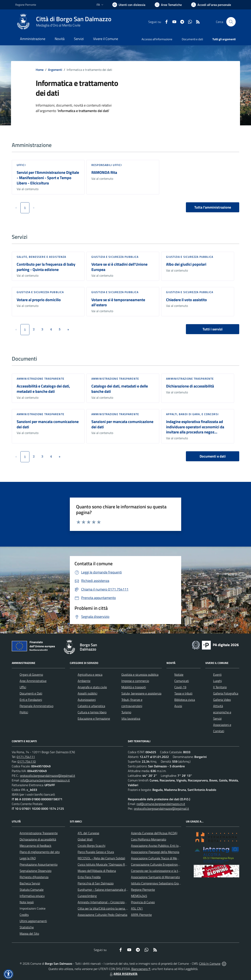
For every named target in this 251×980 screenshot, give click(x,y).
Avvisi (178, 706)
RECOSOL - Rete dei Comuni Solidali (101, 858)
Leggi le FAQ (28, 858)
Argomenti (55, 70)
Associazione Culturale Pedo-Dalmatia (102, 915)
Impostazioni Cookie (33, 908)
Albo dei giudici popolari (186, 264)
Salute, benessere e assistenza (41, 257)
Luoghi (217, 681)
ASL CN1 (137, 908)
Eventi (217, 675)
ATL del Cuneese (88, 833)
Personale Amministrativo (36, 706)
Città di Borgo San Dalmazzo (74, 19)
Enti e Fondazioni (31, 700)
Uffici (21, 165)
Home (40, 70)
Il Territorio (220, 687)
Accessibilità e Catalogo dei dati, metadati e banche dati (43, 389)
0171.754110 (27, 761)
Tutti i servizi (213, 329)
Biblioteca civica (185, 700)
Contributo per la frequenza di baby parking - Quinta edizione (46, 267)
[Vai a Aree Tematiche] (168, 5)
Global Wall (85, 839)
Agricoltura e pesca (90, 675)
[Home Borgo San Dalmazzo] (63, 22)
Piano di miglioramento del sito (40, 852)
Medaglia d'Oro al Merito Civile (58, 25)
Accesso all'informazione (157, 39)
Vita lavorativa (131, 718)
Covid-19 (180, 687)
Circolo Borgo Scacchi (91, 846)
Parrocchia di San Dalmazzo (96, 883)
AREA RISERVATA (123, 974)
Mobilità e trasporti (134, 687)
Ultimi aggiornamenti (33, 921)
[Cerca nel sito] (231, 22)
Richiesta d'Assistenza (34, 877)
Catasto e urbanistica (91, 706)
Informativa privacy (32, 896)
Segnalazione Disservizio (35, 871)
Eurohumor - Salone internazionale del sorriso (107, 890)
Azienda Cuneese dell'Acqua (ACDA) (154, 833)
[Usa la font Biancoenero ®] (129, 5)
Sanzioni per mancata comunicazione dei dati (48, 424)
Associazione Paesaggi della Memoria (155, 852)
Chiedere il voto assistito (186, 300)
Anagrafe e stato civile (92, 687)
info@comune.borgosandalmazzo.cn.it (45, 780)
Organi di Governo (31, 675)
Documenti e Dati (31, 693)
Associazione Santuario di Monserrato (155, 877)
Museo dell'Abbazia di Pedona (97, 871)
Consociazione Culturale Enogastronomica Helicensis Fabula (170, 864)
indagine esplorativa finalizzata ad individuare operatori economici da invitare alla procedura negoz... (195, 427)
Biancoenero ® (141, 969)
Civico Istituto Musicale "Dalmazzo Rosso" (105, 864)
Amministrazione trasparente (40, 379)
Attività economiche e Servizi (222, 712)
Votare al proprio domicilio (39, 300)
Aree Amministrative (33, 681)
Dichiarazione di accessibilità (190, 386)
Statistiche (27, 927)
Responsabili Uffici (107, 165)
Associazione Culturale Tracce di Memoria (158, 858)
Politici (24, 712)
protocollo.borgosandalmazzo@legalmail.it (48, 776)
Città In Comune (210, 964)
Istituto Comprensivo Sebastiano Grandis (157, 883)
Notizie (179, 675)
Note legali (27, 902)
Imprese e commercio (135, 681)
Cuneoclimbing (87, 896)
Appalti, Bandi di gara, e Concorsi (192, 414)
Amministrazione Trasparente (39, 833)
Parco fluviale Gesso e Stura (96, 852)
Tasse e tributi (183, 693)
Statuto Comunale (32, 890)
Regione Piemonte (143, 890)
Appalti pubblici (87, 693)
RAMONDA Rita (104, 172)
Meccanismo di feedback (35, 846)
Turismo (126, 712)
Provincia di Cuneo (143, 902)
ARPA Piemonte (141, 915)
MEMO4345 (139, 896)
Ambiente (84, 681)
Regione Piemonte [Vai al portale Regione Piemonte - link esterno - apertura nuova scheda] (26, 5)
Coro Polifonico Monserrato (149, 839)
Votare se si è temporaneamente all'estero (118, 302)
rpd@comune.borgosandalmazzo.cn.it (161, 804)
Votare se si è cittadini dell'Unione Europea (119, 267)
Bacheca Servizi (30, 883)
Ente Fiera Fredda (89, 877)
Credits (24, 915)
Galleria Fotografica (226, 693)
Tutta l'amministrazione (213, 207)
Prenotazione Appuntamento (39, 864)
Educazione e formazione (94, 718)
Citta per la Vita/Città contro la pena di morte (107, 908)
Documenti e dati (213, 456)
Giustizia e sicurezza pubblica (115, 257)
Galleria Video (222, 700)
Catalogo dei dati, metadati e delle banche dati (120, 389)
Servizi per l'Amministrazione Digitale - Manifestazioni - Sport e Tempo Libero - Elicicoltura (48, 178)
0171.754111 (26, 757)
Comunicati (182, 681)
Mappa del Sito (29, 934)
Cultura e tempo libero (92, 712)
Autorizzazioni (87, 700)
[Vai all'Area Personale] (211, 5)
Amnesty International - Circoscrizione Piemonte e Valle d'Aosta (119, 902)
